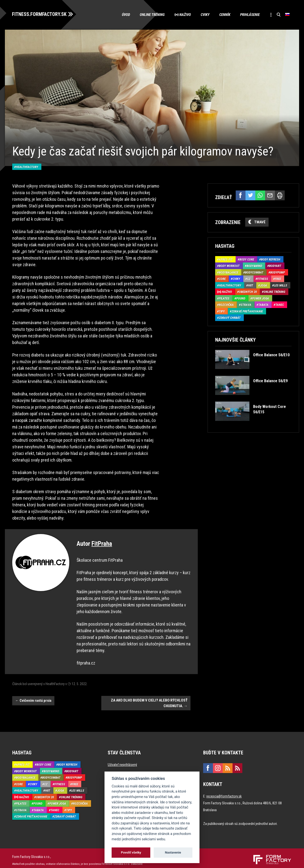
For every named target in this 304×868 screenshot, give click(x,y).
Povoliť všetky (131, 852)
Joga (263, 285)
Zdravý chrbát (230, 318)
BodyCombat (254, 272)
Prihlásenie (250, 15)
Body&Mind (254, 266)
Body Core (247, 259)
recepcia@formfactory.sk (224, 792)
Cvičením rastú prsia (33, 697)
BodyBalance (228, 272)
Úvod (126, 15)
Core (222, 279)
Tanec (280, 305)
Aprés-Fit (226, 259)
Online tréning (152, 15)
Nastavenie (173, 852)
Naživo (185, 15)
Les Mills (281, 285)
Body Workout (229, 266)
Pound (241, 298)
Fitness (263, 279)
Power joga (261, 298)
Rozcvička (226, 305)
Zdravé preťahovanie (247, 311)
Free (278, 279)
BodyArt (275, 266)
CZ (249, 279)
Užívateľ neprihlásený (122, 761)
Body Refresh (271, 259)
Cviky (205, 15)
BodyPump (278, 272)
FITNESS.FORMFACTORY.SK (40, 14)
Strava (246, 305)
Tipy (222, 311)
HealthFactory (27, 163)
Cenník (225, 15)
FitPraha (102, 540)
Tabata (263, 305)
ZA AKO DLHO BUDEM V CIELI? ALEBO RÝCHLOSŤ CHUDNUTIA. (149, 699)
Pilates (224, 298)
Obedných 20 (248, 292)
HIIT (251, 285)
